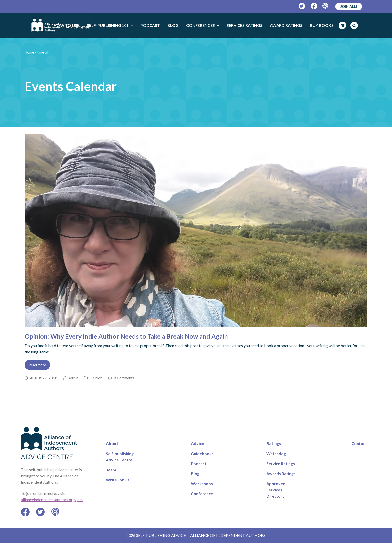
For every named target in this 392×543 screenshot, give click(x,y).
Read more (37, 365)
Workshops (202, 484)
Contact (359, 444)
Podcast (199, 464)
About (112, 444)
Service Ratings (281, 464)
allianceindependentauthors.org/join (52, 500)
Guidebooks (202, 454)
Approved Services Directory (276, 490)
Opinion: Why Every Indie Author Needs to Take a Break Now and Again (126, 336)
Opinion (96, 378)
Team (111, 470)
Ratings (274, 444)
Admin (73, 378)
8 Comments (124, 378)
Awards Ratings (281, 474)
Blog (195, 474)
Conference (202, 494)
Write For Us (118, 480)
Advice (198, 444)
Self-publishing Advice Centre (120, 457)
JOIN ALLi (349, 6)
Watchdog (276, 454)
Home (29, 52)
